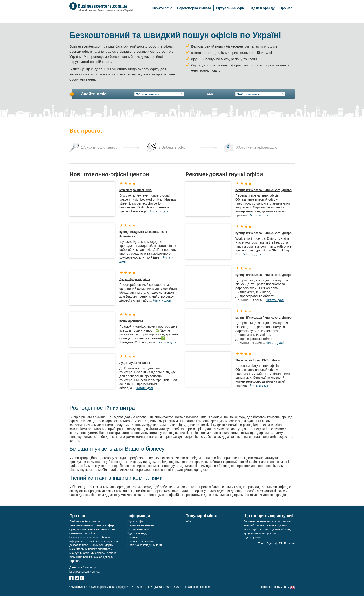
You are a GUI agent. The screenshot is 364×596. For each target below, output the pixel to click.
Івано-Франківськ (131, 321)
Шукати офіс (162, 8)
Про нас (286, 8)
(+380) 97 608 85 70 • (168, 587)
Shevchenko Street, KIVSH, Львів (258, 360)
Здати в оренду (262, 8)
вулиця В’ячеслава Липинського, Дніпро (263, 190)
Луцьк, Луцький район (135, 279)
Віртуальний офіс (230, 8)
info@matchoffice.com (197, 587)
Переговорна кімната (194, 8)
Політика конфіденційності (145, 545)
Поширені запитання (141, 541)
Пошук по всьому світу (274, 587)
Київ (188, 521)
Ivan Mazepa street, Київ (135, 190)
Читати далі (159, 211)
